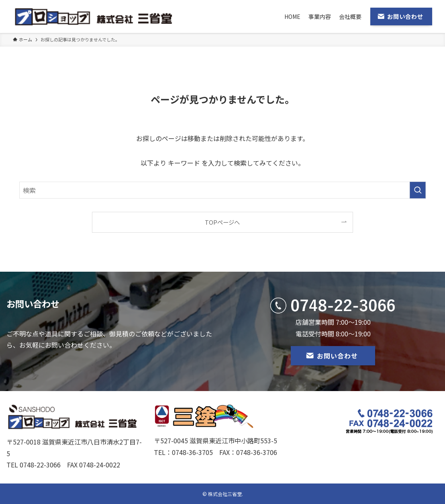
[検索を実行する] (418, 190)
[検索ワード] (222, 190)
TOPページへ (222, 222)
